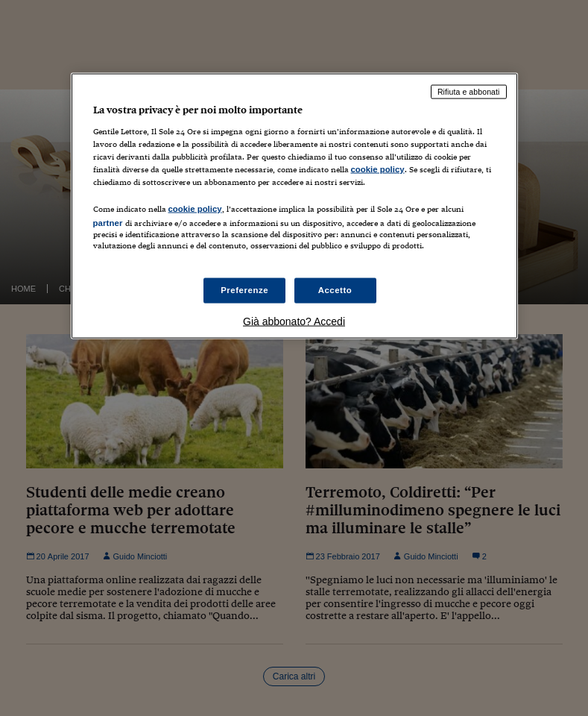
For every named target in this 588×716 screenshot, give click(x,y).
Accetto (335, 290)
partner (108, 222)
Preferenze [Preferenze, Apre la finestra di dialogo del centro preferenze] (244, 290)
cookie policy (378, 169)
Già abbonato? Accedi (294, 321)
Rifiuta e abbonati (469, 92)
